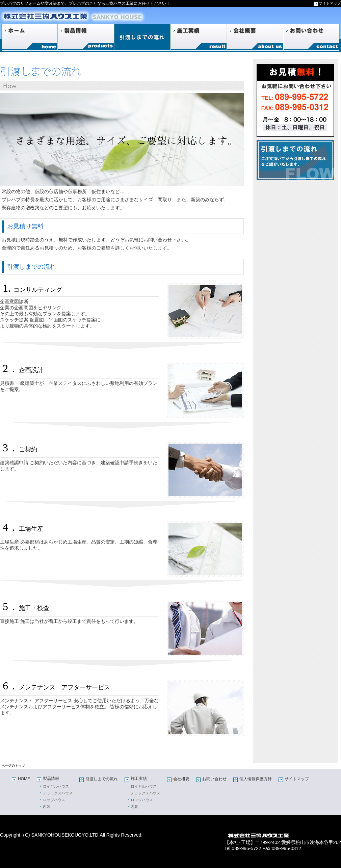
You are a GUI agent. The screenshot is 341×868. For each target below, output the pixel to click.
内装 (47, 807)
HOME (24, 779)
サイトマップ (330, 3)
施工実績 (139, 779)
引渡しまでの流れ (102, 779)
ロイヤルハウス (56, 786)
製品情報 (51, 779)
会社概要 (181, 779)
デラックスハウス (58, 793)
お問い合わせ (214, 779)
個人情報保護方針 (256, 779)
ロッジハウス (54, 800)
